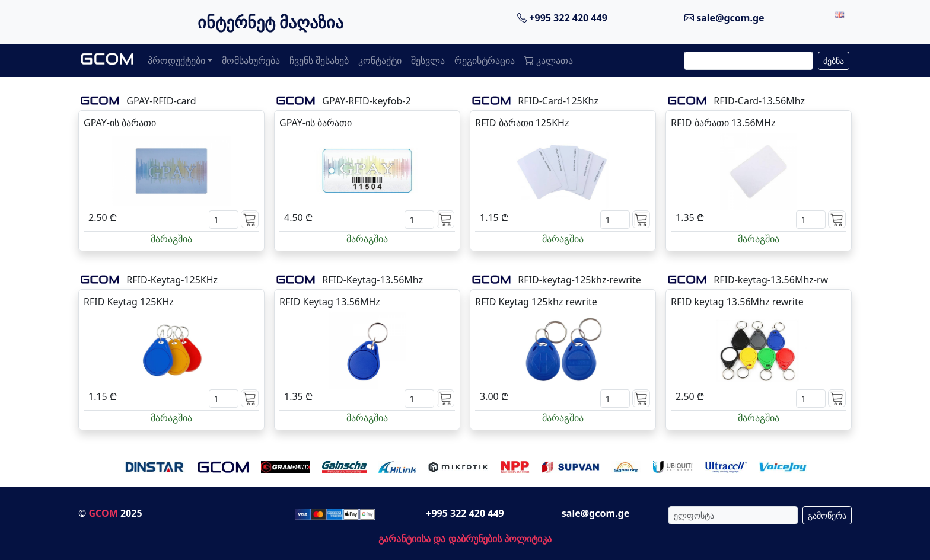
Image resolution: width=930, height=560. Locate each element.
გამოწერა (827, 515)
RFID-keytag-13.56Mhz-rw (771, 280)
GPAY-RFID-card (161, 101)
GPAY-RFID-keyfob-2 (366, 101)
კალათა (549, 60)
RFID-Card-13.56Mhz (759, 101)
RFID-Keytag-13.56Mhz (372, 280)
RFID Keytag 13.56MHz (330, 302)
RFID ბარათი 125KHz (522, 123)
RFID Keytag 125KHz (129, 302)
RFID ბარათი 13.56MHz (723, 123)
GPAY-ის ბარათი (120, 123)
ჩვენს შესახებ (319, 60)
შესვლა (428, 60)
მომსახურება (251, 60)
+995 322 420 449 (562, 18)
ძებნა (834, 61)
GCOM (103, 513)
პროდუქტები (176, 60)
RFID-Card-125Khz (558, 101)
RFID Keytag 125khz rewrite (536, 302)
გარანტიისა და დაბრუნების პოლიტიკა (465, 539)
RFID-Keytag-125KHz (172, 280)
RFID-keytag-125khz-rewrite (579, 280)
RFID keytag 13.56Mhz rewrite (737, 302)
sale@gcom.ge (724, 18)
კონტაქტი (380, 60)
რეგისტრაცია (485, 60)
